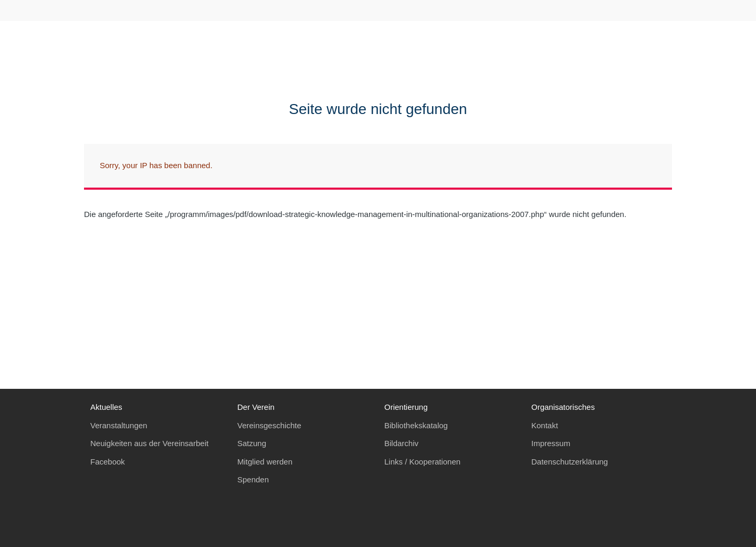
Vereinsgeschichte (269, 425)
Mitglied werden (265, 462)
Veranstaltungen (119, 425)
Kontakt (545, 425)
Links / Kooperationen (422, 462)
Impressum (551, 443)
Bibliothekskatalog (416, 425)
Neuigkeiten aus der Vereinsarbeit (149, 443)
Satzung (252, 443)
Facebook (108, 462)
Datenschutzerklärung (570, 462)
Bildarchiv (401, 443)
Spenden (253, 479)
